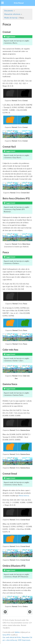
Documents (9, 11)
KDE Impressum (24, 640)
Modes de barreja (11, 18)
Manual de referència (12, 14)
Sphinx (17, 632)
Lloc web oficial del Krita (12, 637)
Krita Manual (19, 3)
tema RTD (6, 635)
